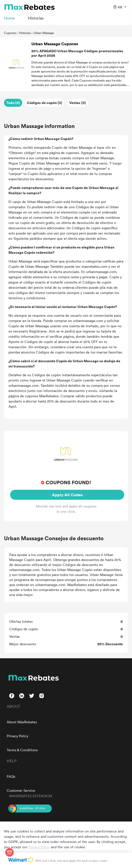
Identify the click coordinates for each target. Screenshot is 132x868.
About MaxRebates (22, 722)
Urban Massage (44, 33)
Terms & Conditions (22, 750)
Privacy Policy (17, 736)
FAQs (11, 776)
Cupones (10, 33)
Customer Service (21, 790)
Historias (25, 33)
